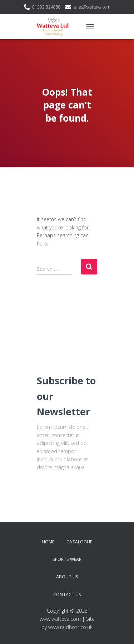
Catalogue (79, 542)
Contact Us (67, 595)
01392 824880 (46, 7)
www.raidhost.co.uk (70, 627)
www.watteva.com (60, 619)
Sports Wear (67, 559)
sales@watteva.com (92, 7)
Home (48, 542)
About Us (67, 577)
